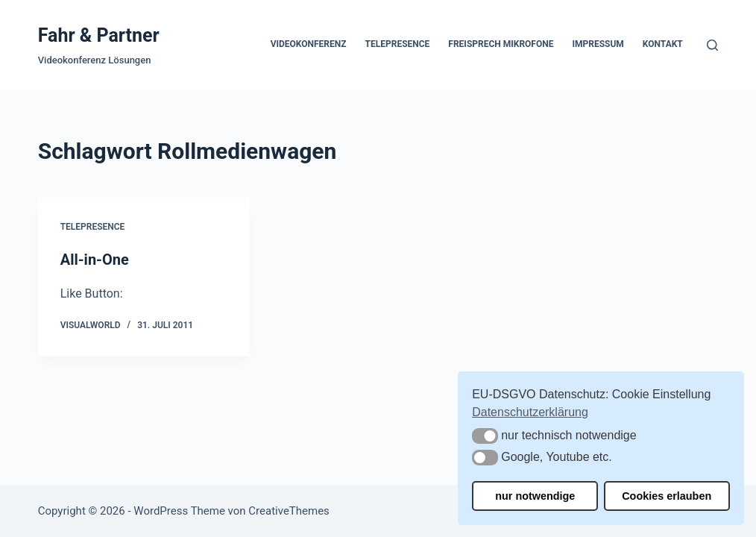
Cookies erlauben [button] (667, 496)
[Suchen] (712, 45)
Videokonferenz (309, 44)
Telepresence (398, 44)
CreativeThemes (289, 511)
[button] (485, 436)
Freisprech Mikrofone (501, 44)
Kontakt (663, 44)
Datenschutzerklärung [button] (530, 412)
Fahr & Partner (99, 35)
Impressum (598, 44)
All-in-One (95, 260)
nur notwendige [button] (535, 496)
